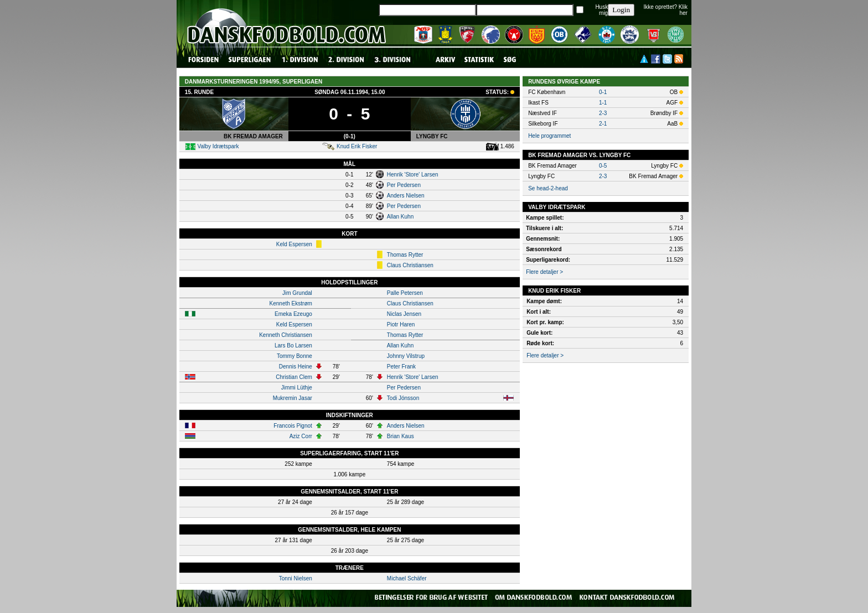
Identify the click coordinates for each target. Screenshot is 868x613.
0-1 (603, 92)
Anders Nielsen (406, 196)
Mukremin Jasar (293, 398)
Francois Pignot (293, 426)
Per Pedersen (404, 185)
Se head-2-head (548, 188)
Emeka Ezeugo (293, 314)
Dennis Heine (296, 367)
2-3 (603, 113)
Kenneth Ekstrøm (291, 303)
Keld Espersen (294, 244)
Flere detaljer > (544, 272)
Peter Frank (401, 367)
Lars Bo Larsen (293, 346)
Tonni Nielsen (296, 578)
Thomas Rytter (405, 255)
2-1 (603, 124)
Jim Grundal (297, 293)
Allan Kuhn (400, 217)
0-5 (603, 166)
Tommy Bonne (294, 356)
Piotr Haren (401, 324)
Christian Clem (294, 377)
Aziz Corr (301, 436)
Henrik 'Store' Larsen (413, 175)
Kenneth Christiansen (286, 335)
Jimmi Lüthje (297, 388)
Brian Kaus (401, 436)
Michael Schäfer (407, 578)
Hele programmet (549, 136)
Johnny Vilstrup (406, 356)
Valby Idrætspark (218, 146)
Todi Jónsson (403, 398)
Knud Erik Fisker (357, 146)
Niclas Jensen (404, 314)
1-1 (603, 103)
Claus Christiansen (410, 265)
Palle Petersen (405, 293)
